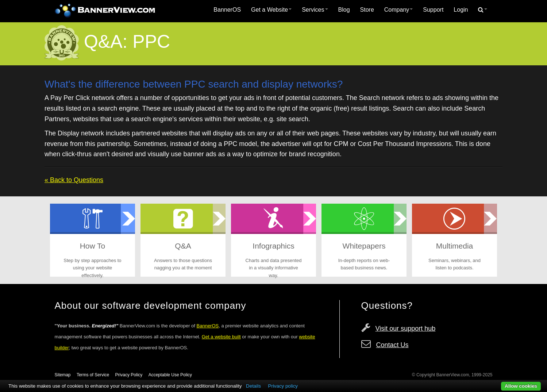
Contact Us (392, 345)
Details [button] (253, 386)
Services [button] (315, 10)
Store (367, 10)
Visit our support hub (406, 328)
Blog (344, 10)
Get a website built (221, 337)
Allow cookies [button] (521, 386)
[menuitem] (227, 10)
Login (461, 10)
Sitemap (63, 375)
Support (433, 10)
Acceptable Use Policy (170, 375)
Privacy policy (283, 386)
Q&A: (106, 42)
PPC (151, 42)
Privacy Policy (129, 375)
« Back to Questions (74, 180)
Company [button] (398, 10)
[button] (483, 10)
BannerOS (227, 10)
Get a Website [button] (271, 10)
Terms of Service (93, 375)
